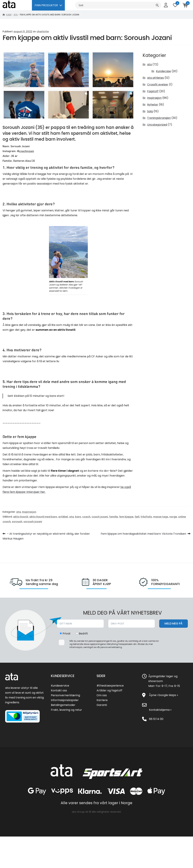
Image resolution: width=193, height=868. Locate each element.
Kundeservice (60, 686)
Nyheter (153, 105)
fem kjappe (126, 517)
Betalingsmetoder (63, 705)
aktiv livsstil (21, 517)
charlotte (43, 31)
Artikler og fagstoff (109, 690)
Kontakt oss (59, 690)
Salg (150, 111)
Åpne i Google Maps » (164, 695)
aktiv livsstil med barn (43, 517)
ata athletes (155, 78)
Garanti (102, 705)
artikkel (63, 517)
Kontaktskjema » (160, 710)
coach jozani (100, 517)
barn (78, 517)
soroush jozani (33, 522)
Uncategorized (157, 125)
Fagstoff (153, 91)
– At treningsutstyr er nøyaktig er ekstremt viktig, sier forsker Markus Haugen (46, 536)
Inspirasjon (154, 98)
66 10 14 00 (156, 719)
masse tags (161, 517)
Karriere (102, 700)
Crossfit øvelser (158, 84)
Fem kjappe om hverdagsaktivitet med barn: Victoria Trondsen (143, 534)
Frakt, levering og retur (66, 710)
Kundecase (163, 71)
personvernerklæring (111, 647)
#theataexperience (110, 686)
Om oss (102, 695)
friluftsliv (146, 517)
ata (16, 15)
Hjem (9, 15)
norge (173, 517)
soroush (17, 522)
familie (114, 517)
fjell (137, 517)
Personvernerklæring (65, 695)
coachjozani (27, 151)
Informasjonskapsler (65, 700)
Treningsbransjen (159, 118)
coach (86, 517)
